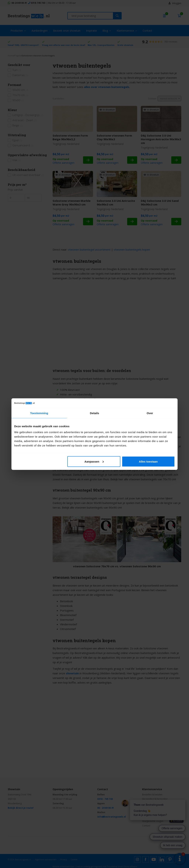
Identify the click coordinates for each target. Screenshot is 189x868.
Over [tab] (150, 413)
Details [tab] (94, 413)
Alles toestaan (148, 461)
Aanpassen (94, 461)
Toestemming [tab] (39, 413)
